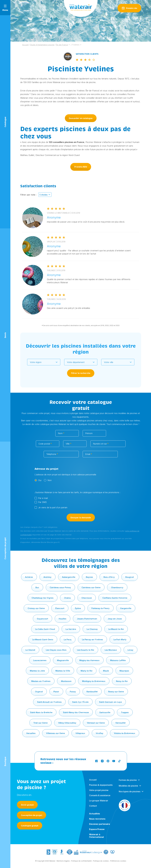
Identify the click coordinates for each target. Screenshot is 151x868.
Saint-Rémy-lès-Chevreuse (76, 712)
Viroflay (100, 733)
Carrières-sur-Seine (91, 587)
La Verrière (71, 629)
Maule (106, 671)
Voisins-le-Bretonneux (125, 733)
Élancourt (60, 608)
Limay (130, 650)
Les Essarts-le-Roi (86, 650)
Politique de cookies (101, 863)
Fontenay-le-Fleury (101, 608)
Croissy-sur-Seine (36, 608)
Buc (37, 587)
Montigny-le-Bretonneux (94, 681)
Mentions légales (63, 863)
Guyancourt (42, 619)
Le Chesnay (92, 629)
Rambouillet (92, 692)
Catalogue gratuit (30, 826)
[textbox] (42, 362)
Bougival (130, 577)
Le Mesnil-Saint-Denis (43, 640)
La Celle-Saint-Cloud (45, 629)
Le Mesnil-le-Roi (116, 629)
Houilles (63, 619)
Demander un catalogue (81, 118)
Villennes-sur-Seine (55, 733)
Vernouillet (120, 723)
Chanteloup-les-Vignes (42, 598)
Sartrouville (105, 712)
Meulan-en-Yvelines (41, 681)
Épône (78, 608)
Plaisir (56, 692)
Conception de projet (32, 815)
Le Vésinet (30, 650)
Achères (29, 577)
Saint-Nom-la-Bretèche (41, 712)
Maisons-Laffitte (118, 660)
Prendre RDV (81, 167)
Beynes (89, 577)
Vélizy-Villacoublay (67, 723)
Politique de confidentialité (81, 863)
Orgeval (39, 692)
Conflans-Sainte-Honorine (115, 598)
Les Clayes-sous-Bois (56, 650)
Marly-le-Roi (87, 671)
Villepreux (80, 733)
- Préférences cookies (118, 863)
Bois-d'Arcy (109, 577)
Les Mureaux (111, 650)
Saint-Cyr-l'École (80, 702)
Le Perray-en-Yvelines (92, 640)
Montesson (66, 681)
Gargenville (126, 608)
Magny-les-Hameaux (89, 660)
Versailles (31, 733)
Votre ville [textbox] (109, 362)
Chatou (67, 598)
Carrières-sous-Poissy (60, 587)
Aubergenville (69, 577)
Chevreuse (87, 598)
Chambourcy (117, 587)
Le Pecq (68, 640)
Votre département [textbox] (76, 362)
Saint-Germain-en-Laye (110, 702)
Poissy (73, 692)
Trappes (125, 712)
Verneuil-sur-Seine (96, 723)
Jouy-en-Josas (115, 619)
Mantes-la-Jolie (37, 671)
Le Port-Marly (120, 640)
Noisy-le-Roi (122, 681)
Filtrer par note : (28, 197)
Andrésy (47, 577)
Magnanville (63, 660)
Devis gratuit (27, 805)
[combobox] (44, 362)
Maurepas (124, 671)
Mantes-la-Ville (63, 671)
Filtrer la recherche (81, 373)
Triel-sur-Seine (40, 723)
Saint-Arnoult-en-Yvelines (49, 702)
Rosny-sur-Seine (116, 692)
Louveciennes (40, 660)
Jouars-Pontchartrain (87, 619)
